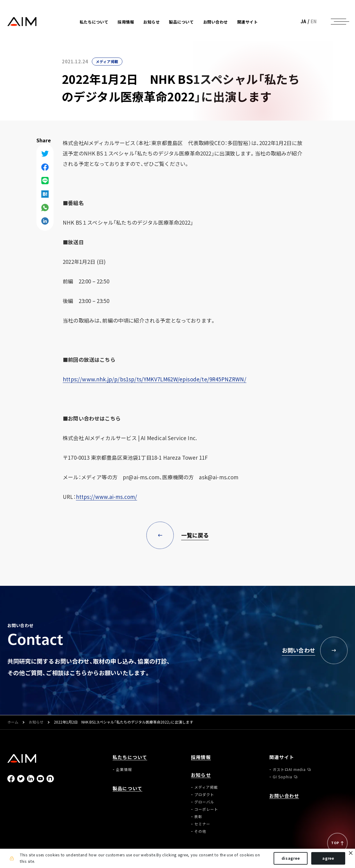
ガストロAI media (289, 769)
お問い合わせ (216, 22)
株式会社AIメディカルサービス (22, 22)
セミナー (202, 824)
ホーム (13, 722)
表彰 (198, 817)
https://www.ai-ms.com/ (107, 497)
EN (314, 21)
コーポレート (206, 809)
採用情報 (126, 22)
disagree (291, 858)
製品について (181, 22)
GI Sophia (282, 777)
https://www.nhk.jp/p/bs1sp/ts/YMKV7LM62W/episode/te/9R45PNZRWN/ (155, 379)
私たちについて (130, 757)
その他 (200, 831)
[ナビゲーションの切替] (338, 21)
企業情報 (124, 769)
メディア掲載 (107, 62)
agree (328, 858)
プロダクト (204, 795)
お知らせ (36, 722)
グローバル (204, 802)
